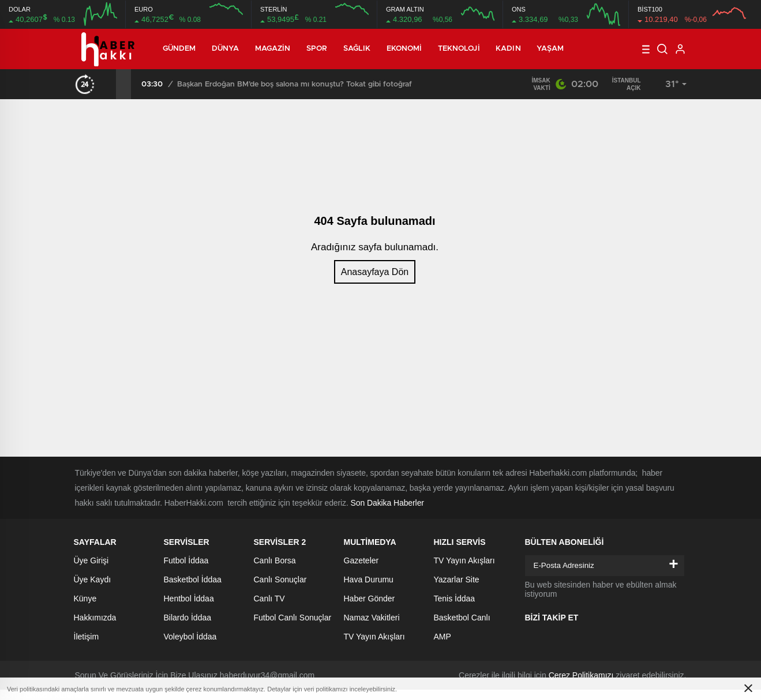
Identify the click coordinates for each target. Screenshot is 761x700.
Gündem (179, 49)
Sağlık (357, 49)
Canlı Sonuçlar (280, 579)
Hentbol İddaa (189, 599)
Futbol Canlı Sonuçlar (293, 618)
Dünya (226, 49)
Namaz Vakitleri (372, 618)
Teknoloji (459, 49)
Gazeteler (361, 560)
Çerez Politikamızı (581, 675)
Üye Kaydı (93, 579)
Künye (85, 599)
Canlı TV (269, 599)
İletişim (87, 637)
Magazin (273, 49)
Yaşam (550, 49)
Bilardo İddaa (188, 618)
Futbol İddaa (186, 560)
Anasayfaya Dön (375, 272)
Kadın (508, 49)
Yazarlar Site (457, 579)
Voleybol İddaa (190, 637)
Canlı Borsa (275, 560)
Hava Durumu (369, 579)
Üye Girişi (91, 560)
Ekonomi (404, 49)
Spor (317, 49)
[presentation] (108, 84)
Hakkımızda (95, 618)
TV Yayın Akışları (374, 637)
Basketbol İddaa (193, 579)
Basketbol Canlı (462, 618)
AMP (443, 637)
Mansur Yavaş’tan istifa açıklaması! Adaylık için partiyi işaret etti (226, 84)
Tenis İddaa (455, 599)
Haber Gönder (370, 599)
